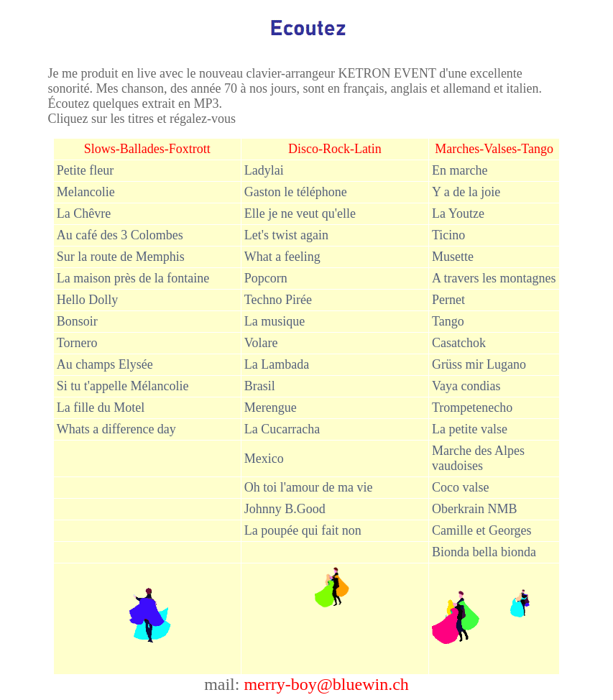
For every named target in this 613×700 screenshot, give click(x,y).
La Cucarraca (282, 429)
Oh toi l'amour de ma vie (309, 487)
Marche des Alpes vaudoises (478, 458)
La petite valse (470, 429)
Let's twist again (286, 235)
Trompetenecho (472, 407)
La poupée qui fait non (303, 530)
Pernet (448, 300)
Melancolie (86, 192)
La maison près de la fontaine (133, 278)
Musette (453, 257)
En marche (460, 170)
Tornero (77, 343)
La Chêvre (84, 213)
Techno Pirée (278, 300)
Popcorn (266, 278)
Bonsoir (77, 321)
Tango (448, 321)
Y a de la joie (466, 192)
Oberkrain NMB (474, 509)
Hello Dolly (88, 300)
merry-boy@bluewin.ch (326, 684)
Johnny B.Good (285, 509)
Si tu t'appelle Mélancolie (123, 386)
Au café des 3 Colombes (120, 235)
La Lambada (277, 364)
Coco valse (460, 487)
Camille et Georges (482, 530)
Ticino (448, 235)
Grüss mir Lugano (479, 364)
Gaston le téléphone (296, 192)
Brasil (260, 386)
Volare (261, 343)
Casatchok (460, 343)
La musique (276, 321)
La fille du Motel (101, 407)
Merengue (271, 407)
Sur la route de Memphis (121, 257)
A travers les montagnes (494, 278)
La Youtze (458, 213)
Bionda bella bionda (484, 552)
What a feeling (282, 257)
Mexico (264, 459)
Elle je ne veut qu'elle (300, 213)
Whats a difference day (116, 429)
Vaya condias (466, 386)
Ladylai (264, 170)
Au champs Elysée (105, 364)
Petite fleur (85, 170)
